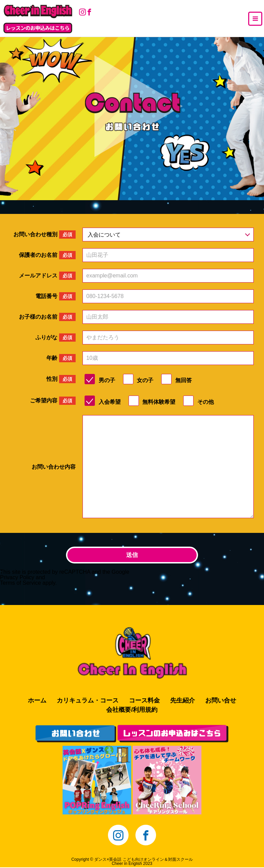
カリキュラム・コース (88, 701)
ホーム (37, 701)
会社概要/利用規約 (132, 710)
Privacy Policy (17, 578)
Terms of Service (20, 583)
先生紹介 (183, 701)
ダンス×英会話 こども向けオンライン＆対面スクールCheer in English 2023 (143, 862)
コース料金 (144, 701)
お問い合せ (221, 701)
